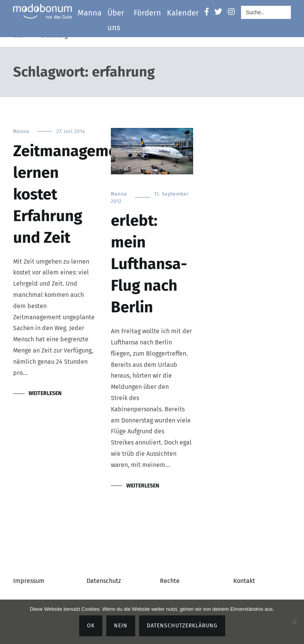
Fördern (147, 13)
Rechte (170, 581)
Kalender (183, 13)
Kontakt (244, 581)
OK (91, 626)
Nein (121, 626)
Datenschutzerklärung (182, 626)
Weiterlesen (45, 393)
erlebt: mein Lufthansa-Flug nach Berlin (149, 264)
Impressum (29, 581)
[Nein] (294, 622)
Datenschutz (104, 581)
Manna (90, 13)
